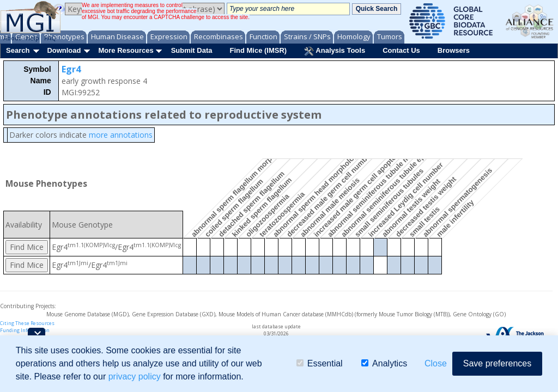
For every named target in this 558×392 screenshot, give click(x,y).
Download (64, 50)
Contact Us (401, 50)
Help (32, 38)
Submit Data (192, 50)
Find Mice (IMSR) (258, 50)
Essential (320, 363)
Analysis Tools (335, 51)
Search (18, 50)
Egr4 (71, 69)
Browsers (454, 50)
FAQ (50, 38)
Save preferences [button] (497, 363)
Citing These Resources (27, 323)
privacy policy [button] (135, 376)
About (12, 38)
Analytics (384, 363)
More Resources (126, 50)
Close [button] (436, 363)
